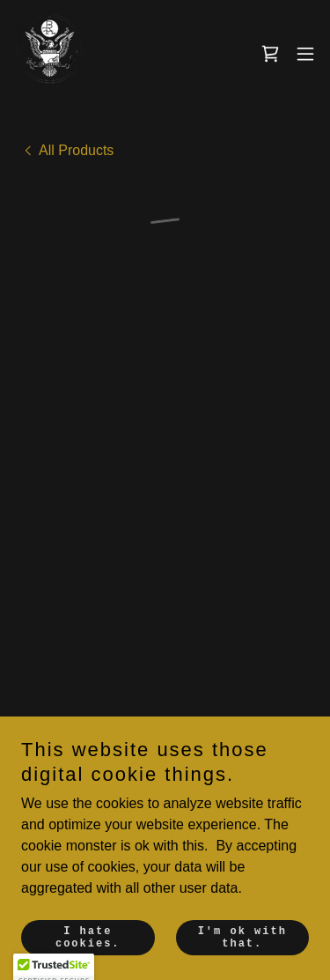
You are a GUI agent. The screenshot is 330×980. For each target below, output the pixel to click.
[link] (50, 53)
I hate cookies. (88, 938)
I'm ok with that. (242, 938)
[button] (270, 54)
